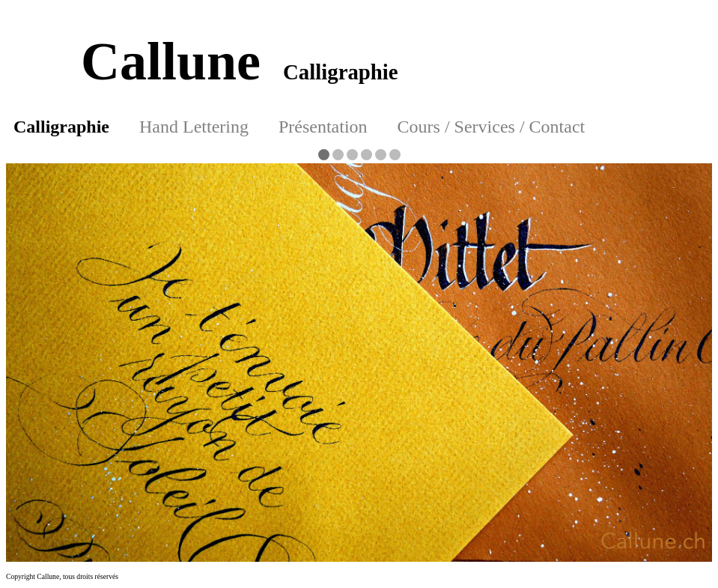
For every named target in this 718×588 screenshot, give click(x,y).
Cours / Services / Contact (492, 127)
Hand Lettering (194, 127)
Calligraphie (61, 127)
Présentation (323, 127)
